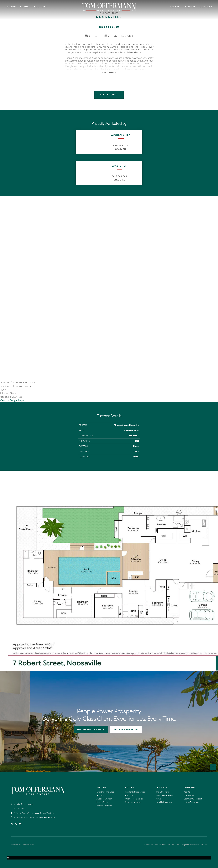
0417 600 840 (119, 176)
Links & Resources (191, 802)
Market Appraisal (104, 806)
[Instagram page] (16, 824)
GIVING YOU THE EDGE (91, 729)
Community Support (193, 799)
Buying (25, 7)
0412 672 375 (121, 145)
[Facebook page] (12, 824)
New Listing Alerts (133, 802)
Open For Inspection (134, 799)
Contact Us (189, 795)
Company (206, 7)
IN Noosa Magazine (164, 795)
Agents (175, 7)
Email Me (121, 149)
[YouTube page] (20, 824)
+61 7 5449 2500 (20, 809)
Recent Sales (102, 802)
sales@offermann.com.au (24, 804)
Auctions (40, 7)
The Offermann (163, 792)
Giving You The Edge (105, 792)
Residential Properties (135, 792)
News (158, 799)
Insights (190, 7)
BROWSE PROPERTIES (126, 729)
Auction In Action (104, 799)
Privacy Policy (28, 845)
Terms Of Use (16, 845)
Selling (11, 7)
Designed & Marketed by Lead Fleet (194, 845)
